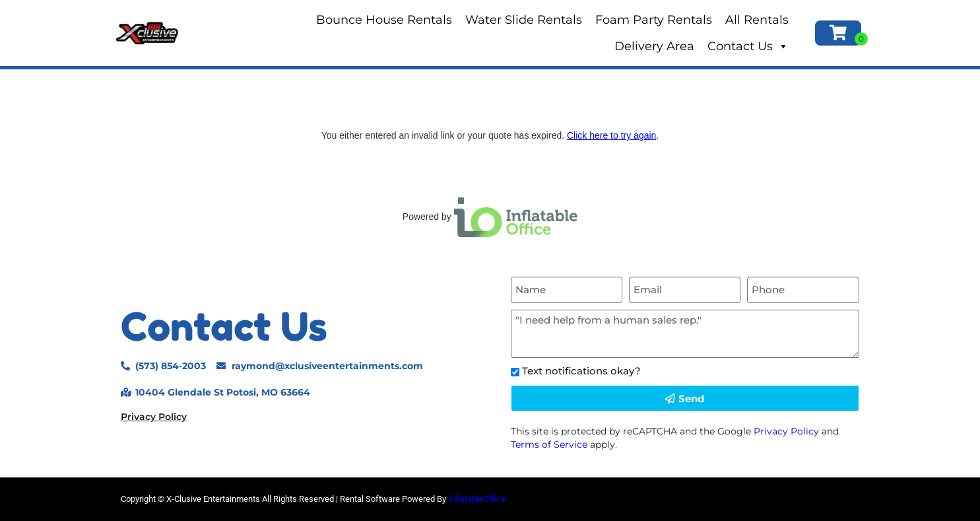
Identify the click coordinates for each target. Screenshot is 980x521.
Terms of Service (549, 444)
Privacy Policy (154, 417)
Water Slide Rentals (524, 20)
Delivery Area (654, 46)
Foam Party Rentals (654, 20)
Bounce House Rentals (384, 20)
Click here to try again (611, 135)
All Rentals (757, 20)
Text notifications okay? (581, 371)
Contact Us (748, 46)
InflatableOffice (477, 499)
